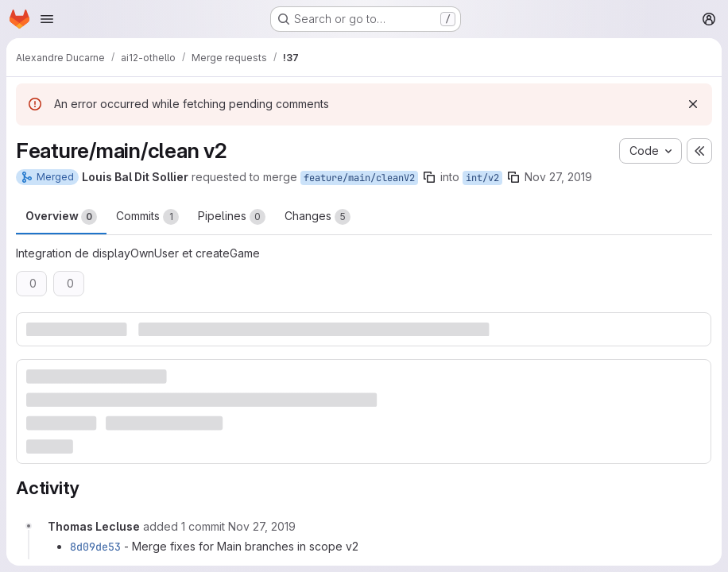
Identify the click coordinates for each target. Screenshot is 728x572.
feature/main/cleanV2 (359, 178)
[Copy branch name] (429, 177)
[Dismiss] (693, 104)
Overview (61, 217)
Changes (318, 217)
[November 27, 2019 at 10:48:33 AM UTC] (262, 526)
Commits (147, 217)
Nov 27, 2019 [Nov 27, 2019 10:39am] (558, 177)
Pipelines (232, 217)
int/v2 (482, 178)
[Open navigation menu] (47, 19)
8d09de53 (95, 547)
